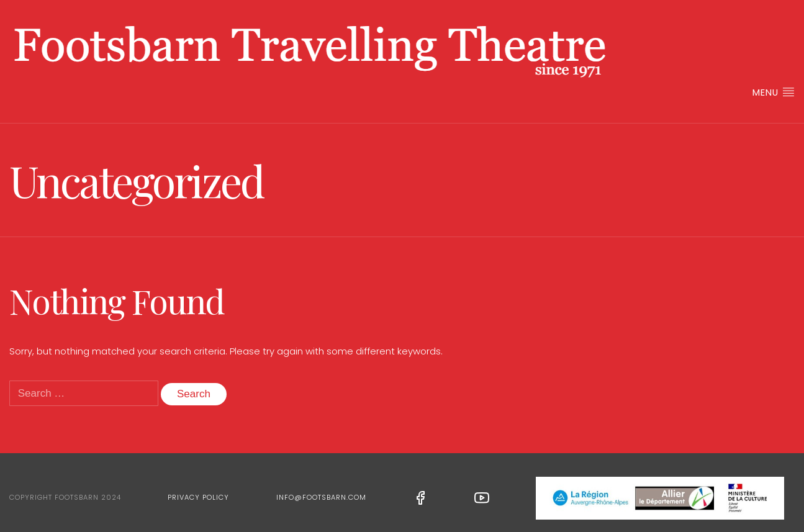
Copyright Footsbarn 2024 (65, 497)
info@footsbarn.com (321, 497)
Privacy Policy (198, 497)
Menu (774, 92)
